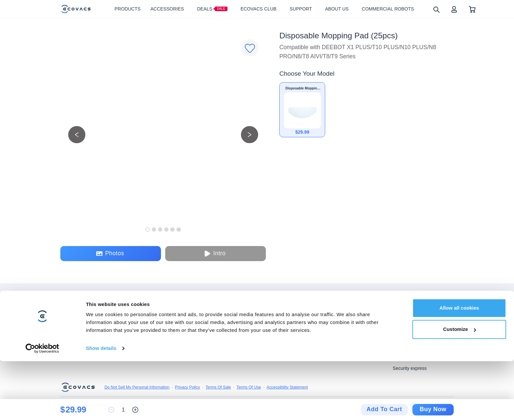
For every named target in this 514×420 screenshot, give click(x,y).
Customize (460, 388)
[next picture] (250, 134)
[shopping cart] (472, 9)
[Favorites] (250, 48)
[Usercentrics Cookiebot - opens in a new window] (42, 407)
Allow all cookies (459, 367)
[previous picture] (77, 134)
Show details (101, 407)
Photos (110, 253)
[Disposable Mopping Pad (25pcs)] (302, 110)
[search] (436, 9)
